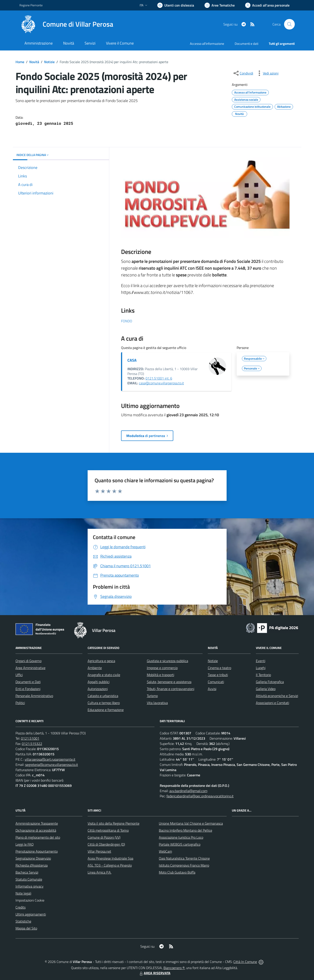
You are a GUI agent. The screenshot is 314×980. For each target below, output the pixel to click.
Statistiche (23, 921)
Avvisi (212, 689)
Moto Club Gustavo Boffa (177, 872)
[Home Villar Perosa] (66, 24)
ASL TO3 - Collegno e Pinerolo (110, 865)
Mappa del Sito (26, 928)
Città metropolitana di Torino (108, 830)
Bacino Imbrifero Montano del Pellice (186, 830)
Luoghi (261, 668)
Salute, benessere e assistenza (169, 682)
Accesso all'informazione (207, 44)
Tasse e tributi (218, 675)
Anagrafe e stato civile (104, 675)
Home (20, 62)
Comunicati (216, 682)
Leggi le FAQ (25, 844)
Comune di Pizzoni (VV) (104, 837)
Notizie (49, 62)
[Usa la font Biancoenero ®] (176, 5)
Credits (21, 907)
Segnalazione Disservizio (33, 858)
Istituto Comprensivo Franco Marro (184, 865)
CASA (132, 360)
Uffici (19, 675)
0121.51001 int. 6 (159, 378)
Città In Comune (245, 962)
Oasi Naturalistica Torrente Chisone (184, 858)
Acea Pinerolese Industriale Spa (110, 858)
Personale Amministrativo (34, 696)
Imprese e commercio (162, 668)
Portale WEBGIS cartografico (180, 844)
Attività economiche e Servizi (277, 696)
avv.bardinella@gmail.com (188, 791)
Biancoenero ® (174, 968)
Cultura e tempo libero (104, 703)
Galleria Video (266, 689)
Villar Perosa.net (99, 851)
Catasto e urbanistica (103, 696)
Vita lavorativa (157, 703)
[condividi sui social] (243, 73)
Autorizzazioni (98, 689)
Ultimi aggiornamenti (31, 914)
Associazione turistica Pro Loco (181, 837)
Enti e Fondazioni (28, 689)
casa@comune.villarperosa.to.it (161, 383)
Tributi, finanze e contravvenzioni (171, 689)
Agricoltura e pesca (101, 661)
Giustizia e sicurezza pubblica (167, 661)
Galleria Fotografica (270, 682)
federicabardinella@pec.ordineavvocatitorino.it (200, 796)
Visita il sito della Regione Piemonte (114, 823)
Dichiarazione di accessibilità (36, 830)
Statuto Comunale (29, 879)
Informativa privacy (29, 886)
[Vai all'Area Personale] (267, 5)
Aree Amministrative (30, 668)
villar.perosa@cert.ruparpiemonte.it (50, 759)
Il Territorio (263, 675)
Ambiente (95, 668)
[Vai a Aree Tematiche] (220, 5)
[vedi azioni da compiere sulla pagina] (267, 73)
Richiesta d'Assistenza (32, 865)
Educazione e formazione (106, 710)
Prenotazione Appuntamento (37, 851)
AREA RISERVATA (154, 973)
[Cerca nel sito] (289, 24)
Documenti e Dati (28, 682)
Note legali (23, 893)
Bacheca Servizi (27, 872)
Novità (34, 62)
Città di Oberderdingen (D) (106, 844)
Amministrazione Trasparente (37, 823)
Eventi (261, 661)
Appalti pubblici (99, 682)
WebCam (165, 851)
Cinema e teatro (219, 668)
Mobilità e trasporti (160, 675)
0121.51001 (30, 738)
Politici (20, 703)
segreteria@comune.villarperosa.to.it (52, 765)
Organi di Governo (29, 661)
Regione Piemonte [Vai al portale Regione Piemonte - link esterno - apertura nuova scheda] (31, 5)
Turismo (152, 696)
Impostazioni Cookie (30, 900)
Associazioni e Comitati (272, 703)
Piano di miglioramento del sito (38, 837)
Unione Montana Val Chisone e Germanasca (191, 823)
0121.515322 (32, 744)
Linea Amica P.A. (100, 872)
